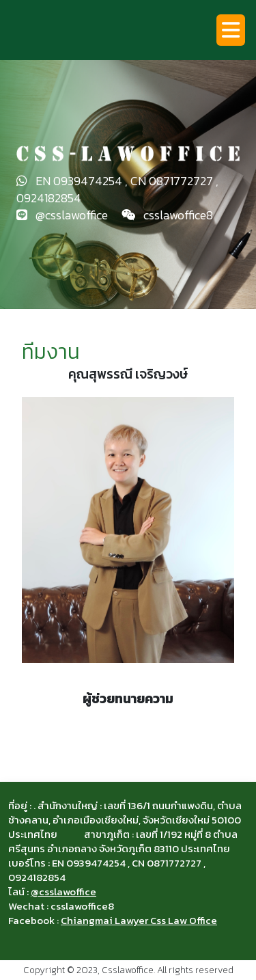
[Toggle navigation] (231, 30)
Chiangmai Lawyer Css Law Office (139, 920)
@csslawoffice (63, 891)
